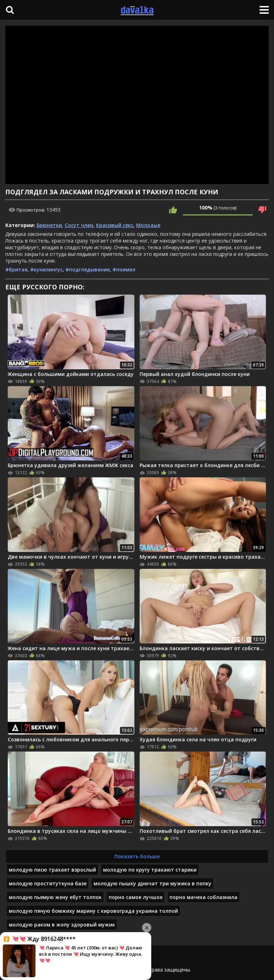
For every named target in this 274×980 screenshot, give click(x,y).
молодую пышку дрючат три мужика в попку (152, 883)
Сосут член (79, 225)
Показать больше (137, 856)
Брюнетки (49, 225)
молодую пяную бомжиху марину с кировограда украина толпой (93, 911)
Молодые (148, 225)
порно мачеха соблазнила (203, 897)
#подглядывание (88, 269)
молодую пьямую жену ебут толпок (55, 897)
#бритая (16, 269)
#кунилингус (46, 269)
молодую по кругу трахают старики (150, 870)
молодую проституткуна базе (48, 883)
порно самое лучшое (136, 897)
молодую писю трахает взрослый (52, 870)
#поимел (124, 269)
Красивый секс (115, 225)
